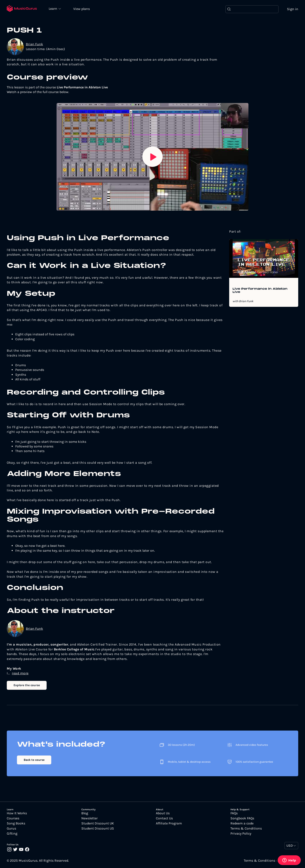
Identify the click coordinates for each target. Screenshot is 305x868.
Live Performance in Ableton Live (260, 291)
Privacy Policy (241, 834)
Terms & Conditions (246, 828)
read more (20, 673)
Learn (53, 8)
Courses (13, 818)
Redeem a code (242, 823)
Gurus (11, 828)
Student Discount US (98, 828)
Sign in (293, 9)
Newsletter (89, 818)
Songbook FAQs (242, 818)
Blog (85, 813)
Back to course (34, 760)
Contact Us (164, 818)
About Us (163, 813)
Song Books (16, 823)
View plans (82, 9)
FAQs (234, 813)
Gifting (12, 834)
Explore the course (27, 685)
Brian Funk (34, 44)
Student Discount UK (98, 823)
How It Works (17, 813)
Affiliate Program (169, 823)
